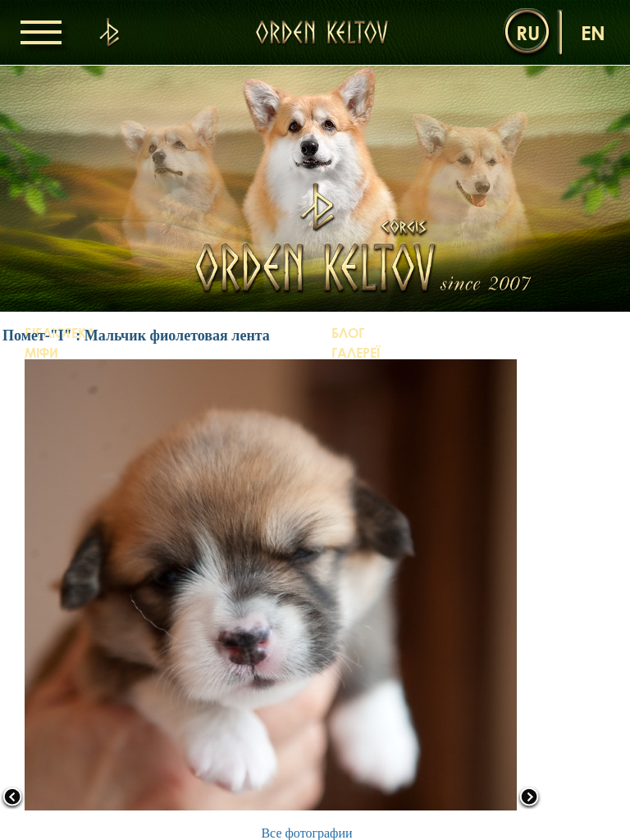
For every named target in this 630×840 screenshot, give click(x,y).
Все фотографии (306, 833)
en (593, 32)
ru (528, 32)
